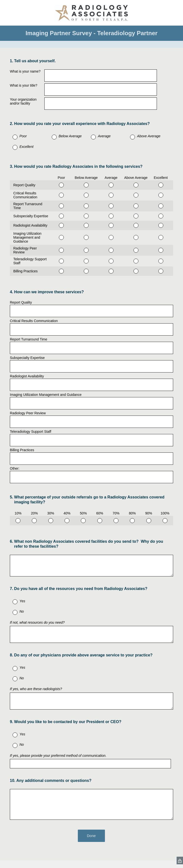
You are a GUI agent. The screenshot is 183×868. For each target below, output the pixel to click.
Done (92, 836)
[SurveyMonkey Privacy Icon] (180, 860)
